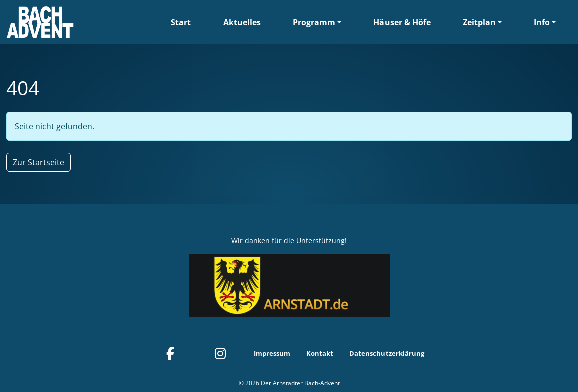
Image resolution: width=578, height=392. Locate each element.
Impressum (272, 353)
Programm (314, 22)
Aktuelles (242, 22)
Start (181, 22)
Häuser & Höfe (402, 22)
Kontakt (320, 353)
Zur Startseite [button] (38, 162)
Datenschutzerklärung (387, 353)
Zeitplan (479, 22)
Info (542, 22)
